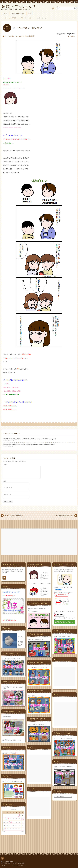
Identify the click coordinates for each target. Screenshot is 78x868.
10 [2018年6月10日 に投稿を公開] (22, 819)
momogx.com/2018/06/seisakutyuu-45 (45, 445)
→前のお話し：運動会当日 (11, 387)
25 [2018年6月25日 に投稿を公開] (4, 829)
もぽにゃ (72, 36)
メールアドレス (8, 490)
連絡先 (53, 8)
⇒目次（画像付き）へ (10, 406)
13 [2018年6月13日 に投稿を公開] (10, 822)
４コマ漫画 (20, 36)
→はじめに (6, 84)
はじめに (5, 13)
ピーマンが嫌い (10, 36)
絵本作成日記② (29, 36)
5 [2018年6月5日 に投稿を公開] (7, 819)
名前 (5, 483)
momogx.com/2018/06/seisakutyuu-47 (46, 439)
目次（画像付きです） (18, 13)
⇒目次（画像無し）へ (10, 409)
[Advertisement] (39, 542)
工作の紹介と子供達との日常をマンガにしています (13, 863)
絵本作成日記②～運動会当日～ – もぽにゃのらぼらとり (19, 445)
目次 (30, 13)
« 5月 (4, 832)
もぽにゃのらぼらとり (7, 861)
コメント (6, 465)
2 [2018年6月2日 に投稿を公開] (19, 815)
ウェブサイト (7, 497)
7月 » (23, 832)
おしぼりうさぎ (21, 637)
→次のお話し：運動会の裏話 (12, 391)
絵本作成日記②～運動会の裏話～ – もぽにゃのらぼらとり (19, 439)
